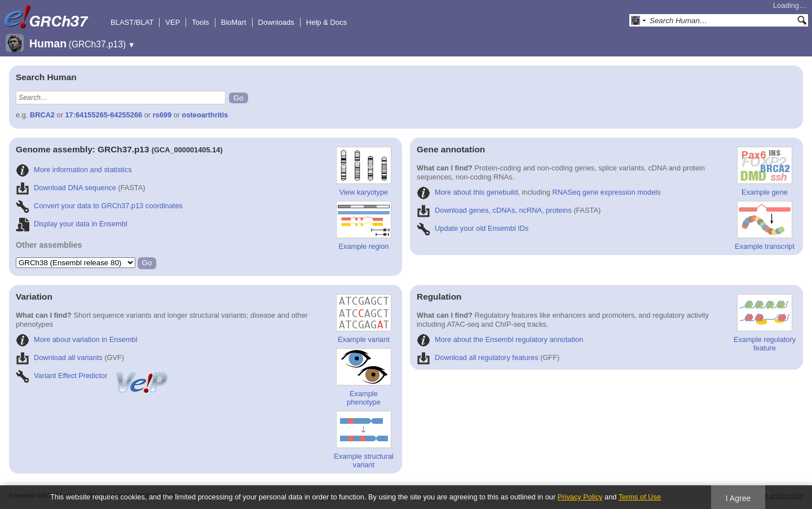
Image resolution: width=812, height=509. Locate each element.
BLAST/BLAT (132, 22)
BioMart (234, 22)
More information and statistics (74, 170)
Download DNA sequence (66, 188)
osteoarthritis (205, 115)
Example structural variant (364, 440)
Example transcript (765, 226)
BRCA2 (42, 115)
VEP (173, 22)
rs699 (162, 115)
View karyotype (364, 172)
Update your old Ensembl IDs (473, 228)
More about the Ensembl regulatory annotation (500, 339)
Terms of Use (640, 497)
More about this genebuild (467, 192)
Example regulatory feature (765, 323)
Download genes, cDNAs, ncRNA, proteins (494, 210)
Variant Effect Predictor (93, 376)
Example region (364, 226)
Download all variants (59, 357)
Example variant (364, 319)
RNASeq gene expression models (607, 192)
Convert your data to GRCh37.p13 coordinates (99, 206)
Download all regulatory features (478, 357)
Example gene (765, 172)
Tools (200, 22)
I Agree (738, 498)
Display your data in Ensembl (72, 224)
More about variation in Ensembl (77, 339)
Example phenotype (364, 377)
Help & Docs (326, 22)
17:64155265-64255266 (104, 115)
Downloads (276, 22)
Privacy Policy (580, 497)
